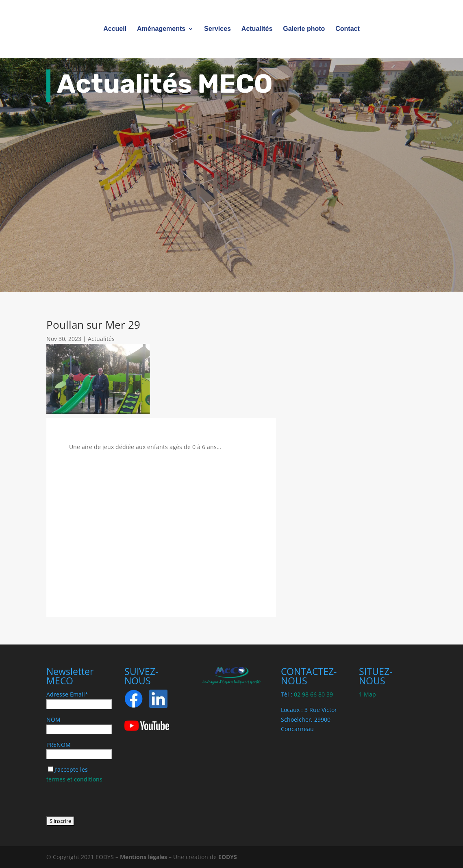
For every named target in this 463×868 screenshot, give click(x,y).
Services (217, 29)
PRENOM (59, 745)
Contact (348, 29)
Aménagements (161, 29)
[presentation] (108, 800)
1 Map (367, 694)
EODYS (228, 857)
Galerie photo (304, 29)
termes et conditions (74, 779)
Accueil (115, 29)
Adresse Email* (67, 694)
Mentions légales (143, 857)
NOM (53, 719)
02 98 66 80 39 (313, 694)
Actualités (257, 29)
